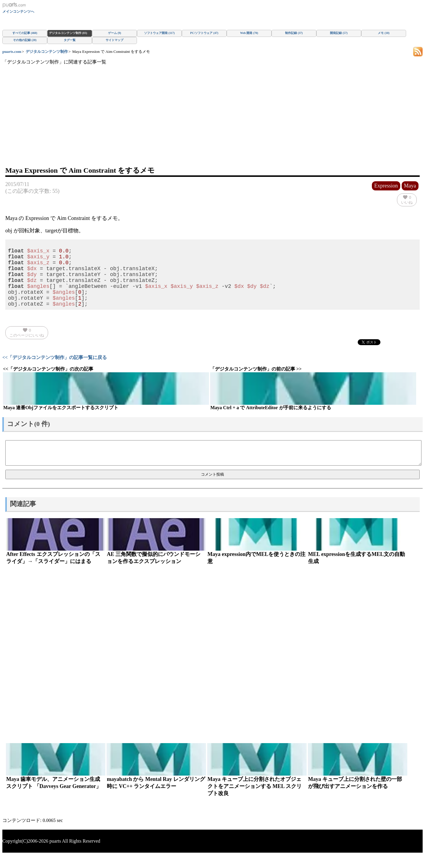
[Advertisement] (212, 121)
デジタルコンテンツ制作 (47, 52)
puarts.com (12, 52)
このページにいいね (27, 345)
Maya (410, 186)
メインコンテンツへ (18, 12)
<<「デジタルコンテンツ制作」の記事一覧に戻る (55, 370)
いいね (407, 200)
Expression (386, 186)
